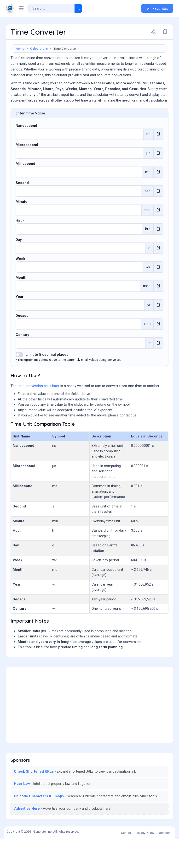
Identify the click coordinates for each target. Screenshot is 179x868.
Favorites (157, 8)
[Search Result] (52, 8)
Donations (165, 861)
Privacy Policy (145, 861)
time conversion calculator (38, 415)
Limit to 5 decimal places (47, 383)
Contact (126, 861)
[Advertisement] (89, 120)
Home (20, 49)
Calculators (39, 49)
